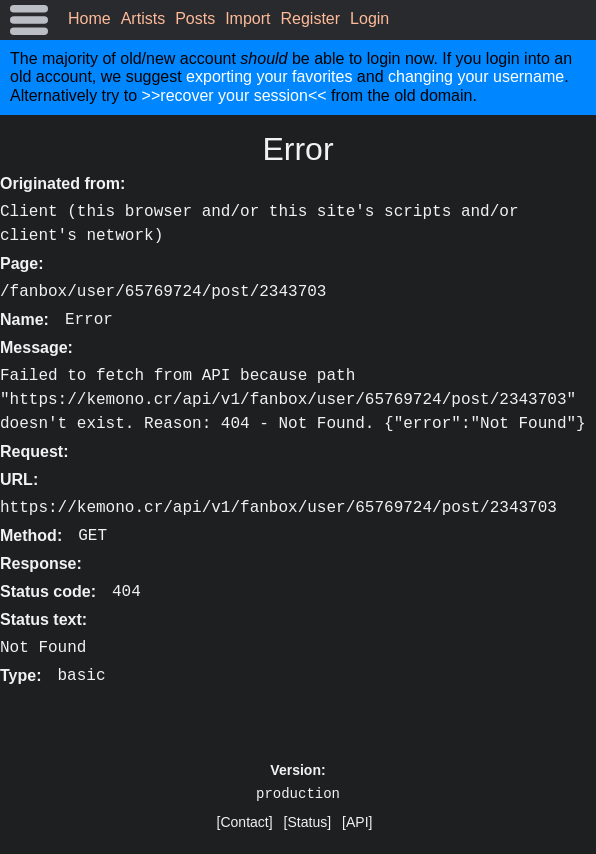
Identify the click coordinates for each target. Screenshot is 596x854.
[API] (357, 822)
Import (247, 18)
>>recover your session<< (234, 95)
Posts (195, 18)
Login (369, 18)
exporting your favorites (269, 76)
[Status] (307, 822)
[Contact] (245, 822)
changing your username (476, 76)
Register (311, 18)
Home (89, 18)
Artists (143, 18)
